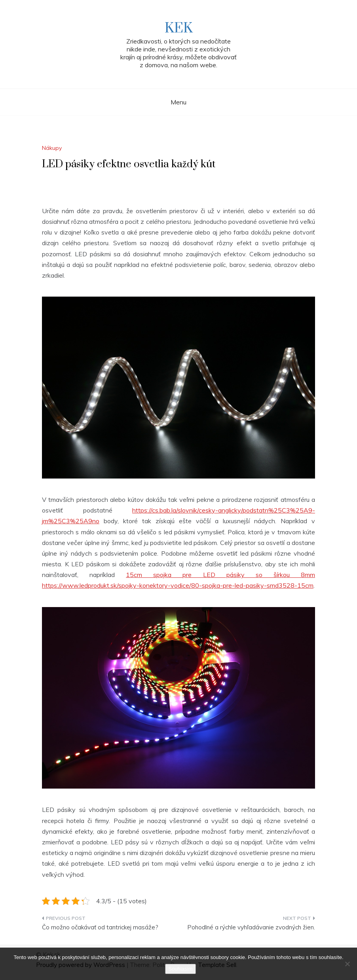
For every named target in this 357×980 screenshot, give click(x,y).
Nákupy (52, 148)
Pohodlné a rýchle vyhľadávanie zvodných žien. (251, 927)
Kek (179, 28)
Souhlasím (180, 969)
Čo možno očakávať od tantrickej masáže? (100, 927)
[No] (347, 964)
